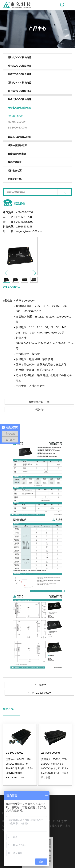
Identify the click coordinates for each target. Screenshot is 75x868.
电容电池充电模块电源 (19, 108)
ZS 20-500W (15, 116)
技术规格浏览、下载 (39, 402)
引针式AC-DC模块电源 (20, 83)
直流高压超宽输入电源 (19, 137)
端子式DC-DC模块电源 (20, 66)
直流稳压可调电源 (17, 154)
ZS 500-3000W (17, 122)
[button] (33, 272)
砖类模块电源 (15, 171)
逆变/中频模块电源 (17, 145)
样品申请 (39, 410)
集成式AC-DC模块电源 (20, 99)
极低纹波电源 (15, 162)
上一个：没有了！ (39, 685)
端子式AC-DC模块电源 (20, 91)
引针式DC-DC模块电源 (20, 57)
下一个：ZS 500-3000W (39, 693)
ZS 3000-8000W (17, 128)
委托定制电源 (15, 179)
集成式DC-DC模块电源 (20, 74)
